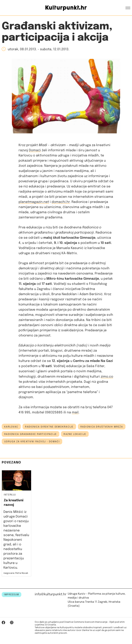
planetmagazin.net (34, 202)
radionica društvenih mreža (102, 427)
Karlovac (11, 427)
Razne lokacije (75, 434)
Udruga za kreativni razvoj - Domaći (32, 442)
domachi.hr (61, 202)
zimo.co (107, 377)
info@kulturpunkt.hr (51, 594)
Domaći (35, 150)
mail (75, 412)
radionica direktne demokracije (49, 427)
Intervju (10, 495)
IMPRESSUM (12, 595)
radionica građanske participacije (31, 434)
